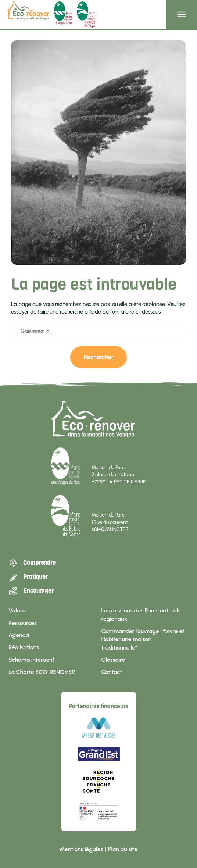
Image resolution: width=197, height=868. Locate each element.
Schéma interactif (31, 660)
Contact (112, 672)
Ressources (23, 623)
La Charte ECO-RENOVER (42, 672)
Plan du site (123, 849)
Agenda (19, 635)
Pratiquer (28, 577)
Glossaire (113, 660)
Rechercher (98, 357)
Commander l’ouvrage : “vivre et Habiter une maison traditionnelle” (143, 639)
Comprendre (32, 563)
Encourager (31, 591)
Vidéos (17, 610)
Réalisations (24, 647)
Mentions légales (81, 849)
